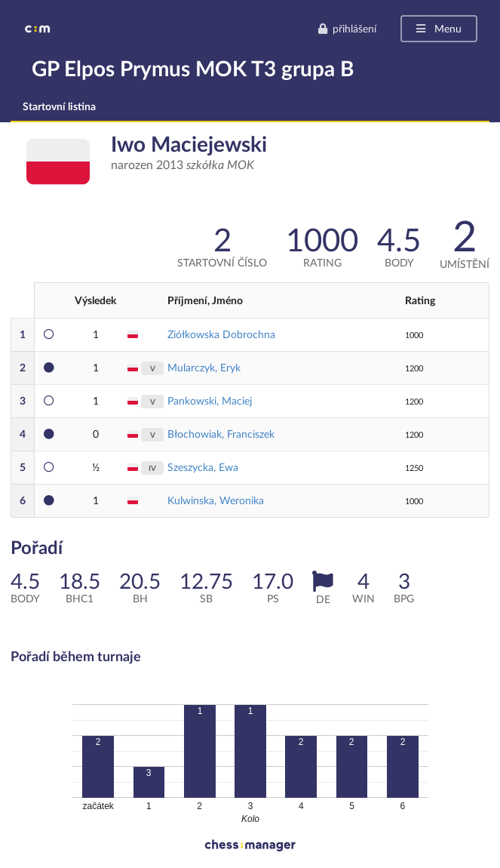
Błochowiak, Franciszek (221, 434)
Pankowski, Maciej (210, 400)
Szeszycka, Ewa (203, 467)
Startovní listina (59, 106)
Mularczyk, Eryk (204, 367)
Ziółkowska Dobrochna (221, 334)
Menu (438, 28)
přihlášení (347, 28)
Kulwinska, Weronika (216, 500)
